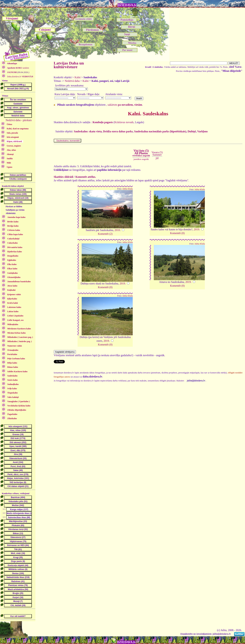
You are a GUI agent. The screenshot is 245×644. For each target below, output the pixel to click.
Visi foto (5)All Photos (141, 153)
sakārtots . (125, 105)
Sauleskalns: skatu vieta (88, 131)
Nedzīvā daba (72, 81)
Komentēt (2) (105, 234)
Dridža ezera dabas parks (118, 131)
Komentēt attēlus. (86, 177)
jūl (157, 158)
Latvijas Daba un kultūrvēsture (69, 65)
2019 (197, 229)
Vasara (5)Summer (157, 154)
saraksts (18, 68)
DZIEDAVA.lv (127, 5)
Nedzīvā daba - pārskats (19, 120)
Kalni (78, 77)
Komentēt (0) (177, 233)
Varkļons (202, 131)
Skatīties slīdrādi (64, 177)
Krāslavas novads (124, 122)
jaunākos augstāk (141, 159)
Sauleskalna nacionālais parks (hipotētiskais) (160, 131)
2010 (117, 230)
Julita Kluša (128, 189)
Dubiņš (192, 131)
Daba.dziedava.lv (20, 77)
